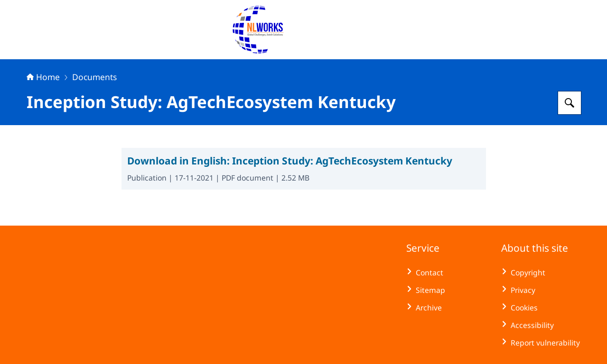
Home (43, 77)
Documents (94, 77)
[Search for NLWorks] (570, 103)
